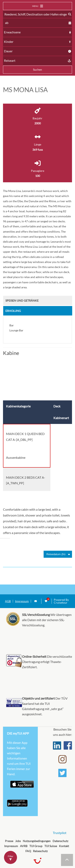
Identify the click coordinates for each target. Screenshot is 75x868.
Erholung (13, 311)
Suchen (37, 70)
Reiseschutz (40, 851)
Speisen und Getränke (22, 301)
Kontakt (64, 846)
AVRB (24, 846)
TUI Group (36, 846)
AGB (8, 601)
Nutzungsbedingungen (37, 841)
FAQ (28, 851)
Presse (9, 841)
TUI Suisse (51, 846)
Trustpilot (60, 833)
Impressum (22, 601)
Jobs (18, 841)
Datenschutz (60, 841)
